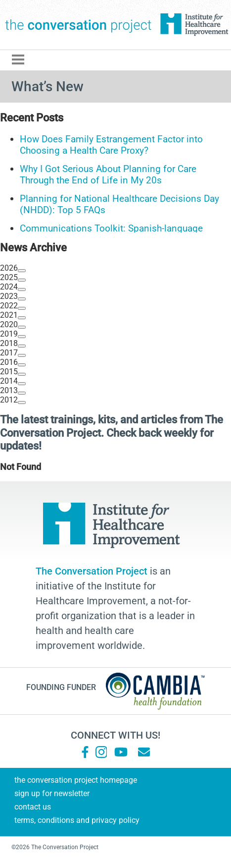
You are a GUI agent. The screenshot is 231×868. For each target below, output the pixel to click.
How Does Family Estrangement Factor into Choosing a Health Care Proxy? (111, 145)
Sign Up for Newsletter (52, 793)
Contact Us (33, 807)
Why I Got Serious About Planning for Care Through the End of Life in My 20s (108, 174)
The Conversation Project (78, 25)
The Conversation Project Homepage (76, 780)
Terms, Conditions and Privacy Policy (77, 820)
